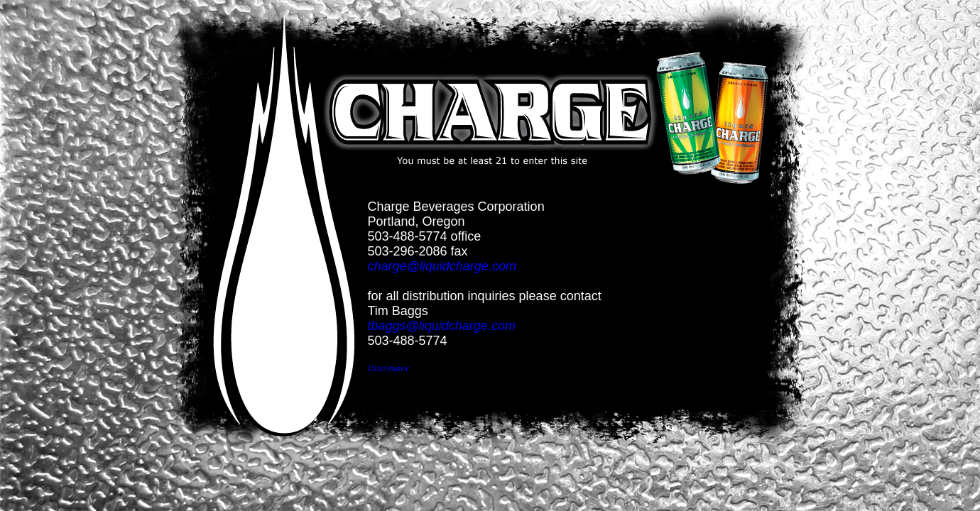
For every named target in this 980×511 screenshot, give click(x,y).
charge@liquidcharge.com (442, 266)
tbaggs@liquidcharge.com (442, 326)
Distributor (389, 368)
